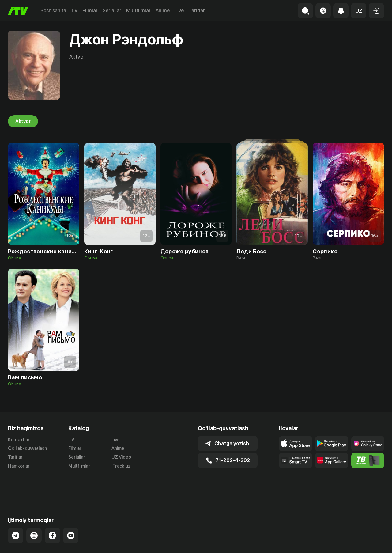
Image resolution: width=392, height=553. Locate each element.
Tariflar (197, 11)
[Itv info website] (368, 460)
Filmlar (90, 11)
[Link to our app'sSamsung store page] (368, 444)
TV (74, 11)
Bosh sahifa (53, 11)
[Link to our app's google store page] (332, 444)
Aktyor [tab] (23, 121)
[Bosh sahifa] (18, 11)
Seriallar (112, 11)
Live (179, 11)
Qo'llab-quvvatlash (27, 448)
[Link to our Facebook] (52, 511)
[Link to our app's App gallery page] (332, 460)
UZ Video (121, 457)
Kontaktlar (19, 440)
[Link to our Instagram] (34, 511)
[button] (359, 11)
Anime (163, 11)
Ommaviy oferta (325, 542)
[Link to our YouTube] (71, 511)
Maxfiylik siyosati (366, 542)
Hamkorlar (19, 466)
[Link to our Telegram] (16, 511)
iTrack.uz (121, 466)
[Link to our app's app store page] (296, 444)
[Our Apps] (296, 460)
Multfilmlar (138, 11)
